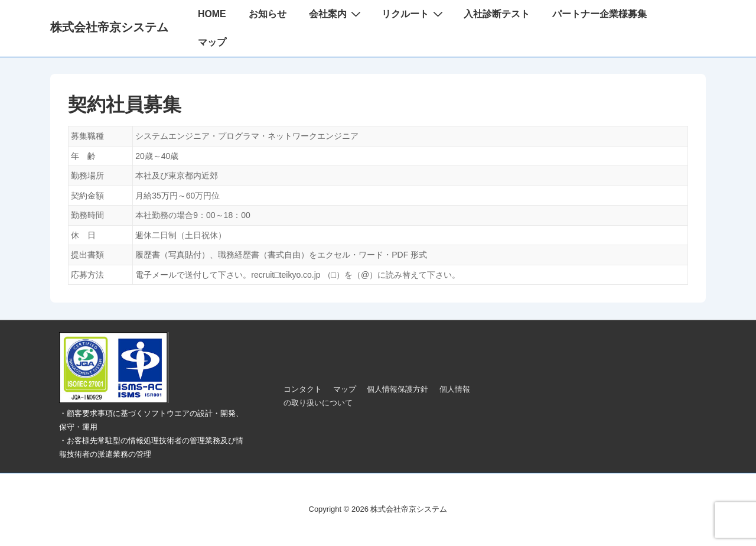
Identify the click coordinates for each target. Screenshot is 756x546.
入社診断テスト (497, 14)
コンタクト (303, 389)
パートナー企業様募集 (599, 14)
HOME (212, 14)
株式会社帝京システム (109, 27)
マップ (212, 42)
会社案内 (336, 14)
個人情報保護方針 (397, 389)
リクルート (414, 14)
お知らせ (268, 14)
